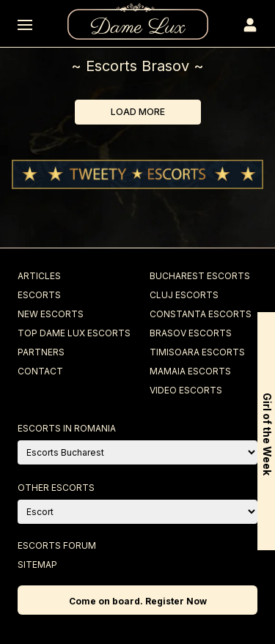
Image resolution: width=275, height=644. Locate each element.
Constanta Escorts (201, 314)
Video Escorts (186, 390)
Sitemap (37, 565)
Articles (39, 276)
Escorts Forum (57, 545)
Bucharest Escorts (200, 276)
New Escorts (51, 314)
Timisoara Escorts (197, 352)
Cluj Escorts (184, 295)
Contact (40, 371)
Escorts (39, 295)
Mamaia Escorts (190, 371)
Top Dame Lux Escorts (74, 333)
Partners (41, 352)
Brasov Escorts (191, 333)
